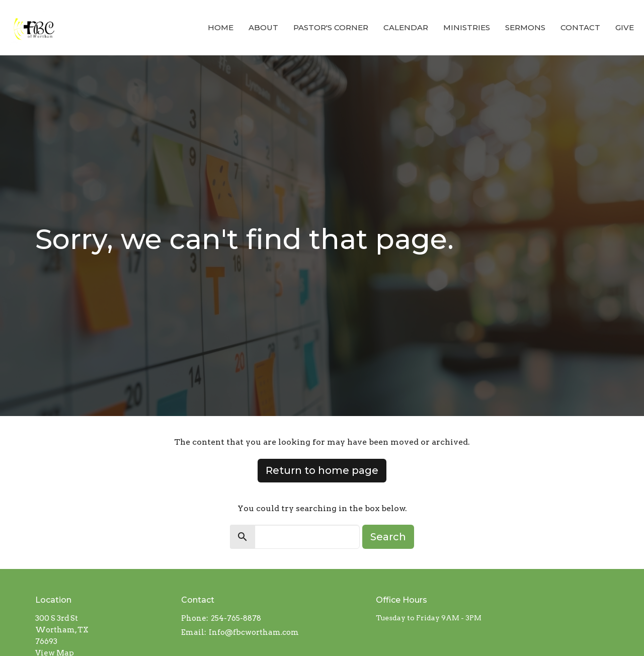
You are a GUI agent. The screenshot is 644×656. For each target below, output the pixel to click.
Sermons (525, 27)
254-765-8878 (236, 618)
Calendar (406, 27)
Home (221, 27)
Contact (580, 27)
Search (388, 537)
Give (625, 27)
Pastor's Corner (331, 27)
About (263, 27)
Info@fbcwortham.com (254, 632)
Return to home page (322, 470)
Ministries (467, 27)
